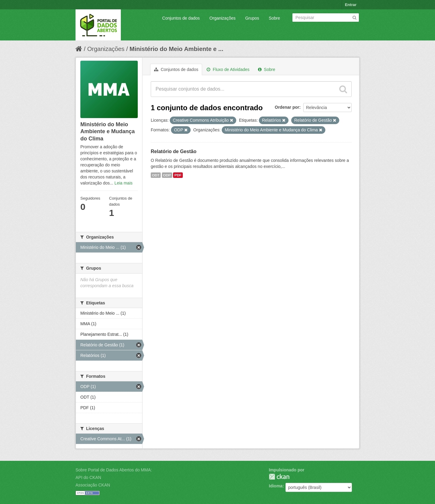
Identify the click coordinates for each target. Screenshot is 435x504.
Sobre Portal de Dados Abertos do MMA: (114, 470)
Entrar (351, 5)
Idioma (276, 486)
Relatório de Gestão (174, 151)
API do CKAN (88, 477)
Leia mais (124, 183)
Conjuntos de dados (181, 18)
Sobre (274, 18)
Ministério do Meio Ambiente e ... (176, 49)
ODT (156, 175)
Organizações (222, 18)
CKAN (279, 477)
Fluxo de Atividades (228, 69)
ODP (167, 175)
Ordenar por (287, 107)
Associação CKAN (93, 485)
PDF (178, 175)
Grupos (252, 18)
